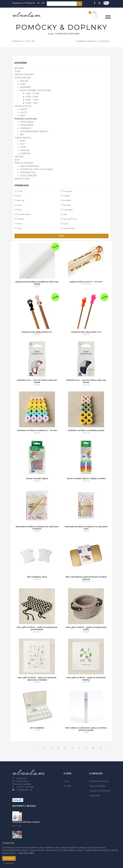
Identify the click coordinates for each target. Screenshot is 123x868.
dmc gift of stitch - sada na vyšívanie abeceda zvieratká (37, 679)
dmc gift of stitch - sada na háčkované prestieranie (37, 628)
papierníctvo (28, 172)
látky (23, 147)
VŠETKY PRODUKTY (24, 75)
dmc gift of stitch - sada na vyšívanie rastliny (86, 679)
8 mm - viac (32, 103)
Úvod (50, 34)
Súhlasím (9, 858)
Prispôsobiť (9, 863)
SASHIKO (19, 157)
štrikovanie (27, 125)
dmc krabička (37, 728)
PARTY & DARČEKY (24, 163)
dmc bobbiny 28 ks (37, 577)
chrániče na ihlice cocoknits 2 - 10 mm (37, 430)
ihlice (23, 112)
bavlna (24, 81)
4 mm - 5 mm (32, 97)
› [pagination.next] (107, 748)
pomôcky (25, 154)
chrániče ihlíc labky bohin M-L (37, 332)
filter (61, 236)
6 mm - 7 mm (32, 100)
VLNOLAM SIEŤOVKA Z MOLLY (26, 822)
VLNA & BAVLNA (23, 78)
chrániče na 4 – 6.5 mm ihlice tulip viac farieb (86, 381)
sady (23, 116)
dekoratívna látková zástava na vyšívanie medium (37, 528)
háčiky (24, 109)
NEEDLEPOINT (22, 179)
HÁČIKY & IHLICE (23, 106)
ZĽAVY (18, 71)
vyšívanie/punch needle (34, 131)
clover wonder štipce (37, 478)
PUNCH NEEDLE (23, 138)
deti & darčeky (28, 176)
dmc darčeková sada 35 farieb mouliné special (86, 578)
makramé (25, 87)
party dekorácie (30, 166)
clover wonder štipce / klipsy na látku (86, 478)
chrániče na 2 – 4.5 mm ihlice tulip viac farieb (37, 381)
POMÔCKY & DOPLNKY (26, 119)
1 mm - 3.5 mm (32, 93)
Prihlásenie (30, 3)
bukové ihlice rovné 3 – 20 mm (86, 282)
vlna (23, 84)
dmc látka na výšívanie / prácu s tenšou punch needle (86, 729)
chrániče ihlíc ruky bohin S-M (86, 332)
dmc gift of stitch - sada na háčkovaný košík (86, 628)
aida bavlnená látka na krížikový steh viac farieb (37, 283)
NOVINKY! (19, 68)
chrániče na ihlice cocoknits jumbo (86, 430)
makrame (25, 128)
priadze (25, 150)
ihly (22, 144)
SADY (17, 160)
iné (22, 135)
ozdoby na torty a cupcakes (36, 169)
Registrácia (18, 3)
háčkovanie (27, 122)
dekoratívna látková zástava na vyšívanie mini (86, 528)
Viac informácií (26, 853)
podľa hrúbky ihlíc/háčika (35, 90)
